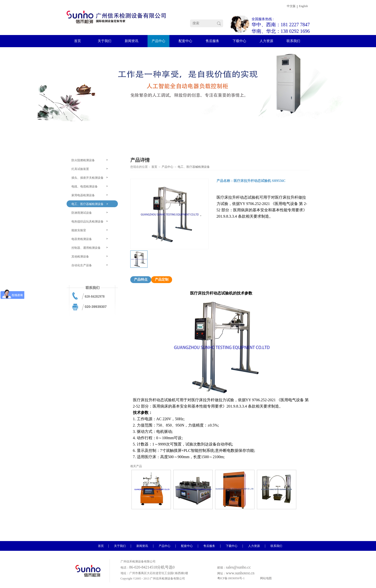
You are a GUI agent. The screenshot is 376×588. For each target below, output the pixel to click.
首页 (154, 167)
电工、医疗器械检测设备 (194, 167)
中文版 (291, 6)
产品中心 (167, 167)
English (303, 6)
